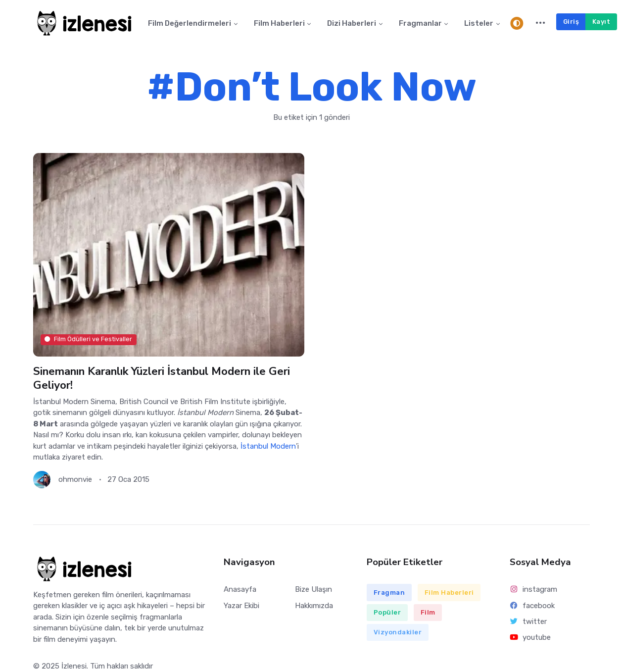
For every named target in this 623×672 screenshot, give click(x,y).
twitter (528, 621)
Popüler (387, 612)
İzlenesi (74, 666)
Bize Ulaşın (313, 589)
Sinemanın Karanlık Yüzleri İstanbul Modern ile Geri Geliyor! (162, 378)
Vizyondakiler (398, 632)
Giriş (571, 22)
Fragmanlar (420, 23)
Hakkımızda (314, 606)
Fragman (389, 593)
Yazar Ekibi (241, 606)
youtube (530, 637)
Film (428, 612)
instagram (534, 589)
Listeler (479, 23)
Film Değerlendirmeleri (190, 23)
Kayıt (601, 22)
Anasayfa (240, 589)
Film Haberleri (279, 23)
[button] (541, 23)
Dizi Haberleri (352, 23)
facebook (532, 606)
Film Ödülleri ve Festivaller (88, 339)
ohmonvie (75, 479)
